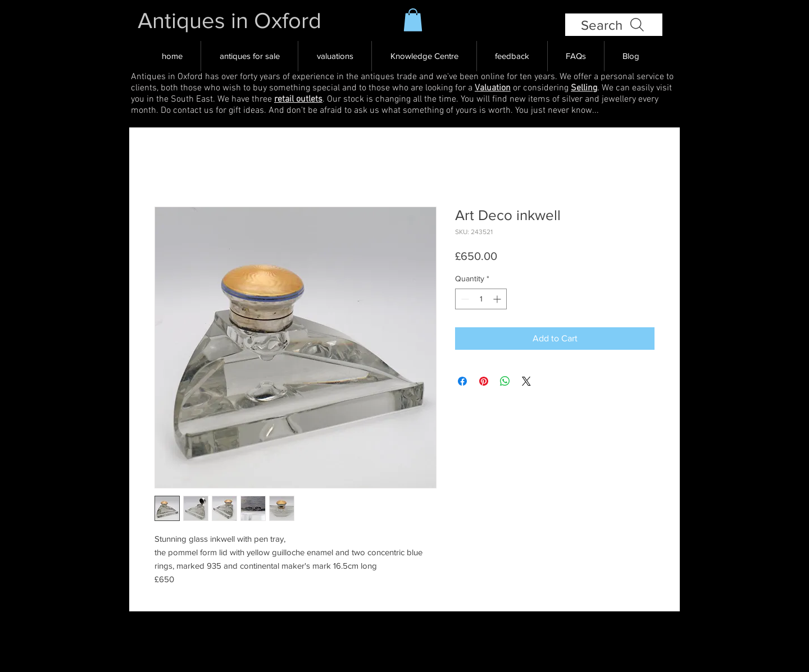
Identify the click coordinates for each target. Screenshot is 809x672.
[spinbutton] (481, 299)
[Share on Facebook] (462, 381)
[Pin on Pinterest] (484, 381)
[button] (413, 20)
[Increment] (498, 299)
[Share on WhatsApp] (505, 381)
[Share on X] (526, 381)
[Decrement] (464, 299)
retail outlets (298, 99)
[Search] (614, 25)
